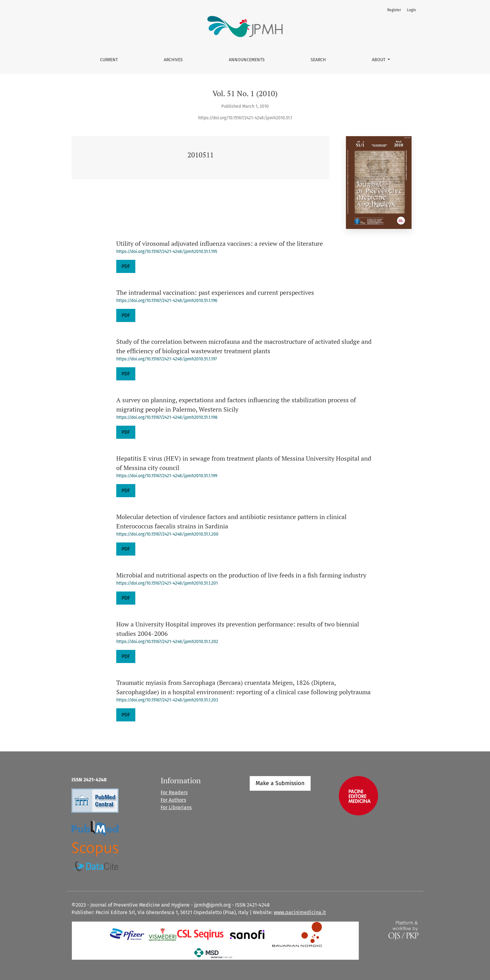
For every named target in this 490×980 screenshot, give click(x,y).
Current (109, 60)
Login (411, 10)
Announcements (247, 60)
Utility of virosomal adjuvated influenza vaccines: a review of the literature (220, 243)
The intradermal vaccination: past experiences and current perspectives (215, 292)
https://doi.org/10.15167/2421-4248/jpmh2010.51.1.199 (167, 476)
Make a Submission (280, 783)
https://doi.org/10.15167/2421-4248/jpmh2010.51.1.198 (167, 417)
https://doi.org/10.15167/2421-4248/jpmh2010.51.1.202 (167, 642)
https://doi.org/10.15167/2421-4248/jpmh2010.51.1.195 (167, 252)
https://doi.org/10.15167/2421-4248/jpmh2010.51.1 (245, 118)
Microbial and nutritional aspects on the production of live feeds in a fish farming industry (241, 575)
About (379, 60)
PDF (126, 266)
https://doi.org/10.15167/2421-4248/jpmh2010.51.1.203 (167, 700)
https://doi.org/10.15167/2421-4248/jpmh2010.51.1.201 (167, 583)
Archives (173, 60)
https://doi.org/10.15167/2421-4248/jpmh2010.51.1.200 (167, 534)
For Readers (174, 792)
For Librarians (176, 807)
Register (394, 10)
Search (318, 60)
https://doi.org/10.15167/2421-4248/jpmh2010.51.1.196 (167, 301)
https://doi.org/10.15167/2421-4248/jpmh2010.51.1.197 (167, 359)
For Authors (173, 800)
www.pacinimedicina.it (300, 912)
